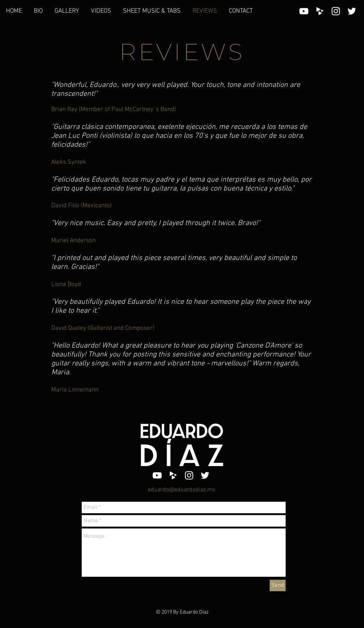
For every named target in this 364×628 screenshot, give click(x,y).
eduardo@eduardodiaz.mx (181, 490)
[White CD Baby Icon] (320, 11)
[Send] (278, 585)
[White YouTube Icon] (304, 11)
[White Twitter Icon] (352, 11)
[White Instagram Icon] (336, 11)
